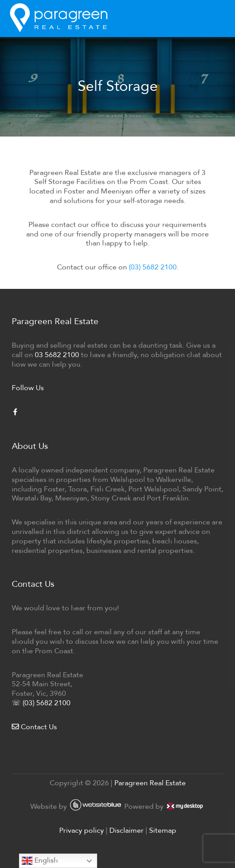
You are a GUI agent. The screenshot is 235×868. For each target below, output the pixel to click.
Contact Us (34, 727)
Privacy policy (82, 830)
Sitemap (163, 830)
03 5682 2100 (57, 355)
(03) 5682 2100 (153, 267)
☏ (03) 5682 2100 (41, 703)
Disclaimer (127, 830)
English (40, 861)
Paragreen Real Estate (150, 783)
